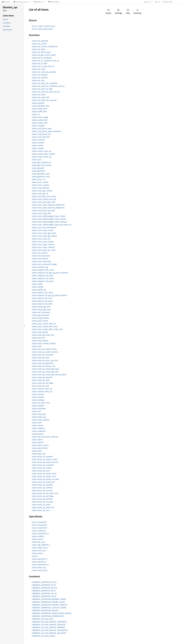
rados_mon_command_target (44, 264)
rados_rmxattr (38, 397)
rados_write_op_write (41, 505)
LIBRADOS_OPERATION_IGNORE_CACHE (48, 602)
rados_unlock (37, 425)
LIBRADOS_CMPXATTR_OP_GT (44, 585)
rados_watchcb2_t (40, 559)
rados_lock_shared (40, 259)
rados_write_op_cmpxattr (43, 465)
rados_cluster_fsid (40, 120)
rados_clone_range (40, 117)
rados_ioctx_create (40, 182)
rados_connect (38, 143)
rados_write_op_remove (42, 488)
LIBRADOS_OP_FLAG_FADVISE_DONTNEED (49, 622)
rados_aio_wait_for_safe (42, 89)
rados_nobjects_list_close (43, 270)
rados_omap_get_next (41, 310)
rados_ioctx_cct (39, 179)
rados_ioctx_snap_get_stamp (44, 236)
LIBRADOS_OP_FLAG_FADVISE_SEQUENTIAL (50, 630)
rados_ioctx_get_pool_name (44, 196)
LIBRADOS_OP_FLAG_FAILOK (43, 636)
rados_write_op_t (39, 567)
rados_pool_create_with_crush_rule (47, 329)
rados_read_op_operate (42, 377)
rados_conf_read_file (41, 137)
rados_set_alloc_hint (41, 403)
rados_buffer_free (39, 112)
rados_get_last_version (42, 165)
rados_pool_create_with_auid (45, 326)
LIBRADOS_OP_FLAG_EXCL (43, 619)
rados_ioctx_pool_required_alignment (48, 205)
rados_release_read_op (42, 389)
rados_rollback (38, 400)
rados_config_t (38, 536)
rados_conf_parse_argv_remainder (47, 131)
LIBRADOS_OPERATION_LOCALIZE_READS (49, 608)
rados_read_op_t (39, 550)
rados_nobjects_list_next (42, 276)
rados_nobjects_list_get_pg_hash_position (50, 273)
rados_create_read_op (41, 151)
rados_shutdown (39, 408)
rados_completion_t (40, 534)
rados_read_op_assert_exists (44, 349)
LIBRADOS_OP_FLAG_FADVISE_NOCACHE (49, 625)
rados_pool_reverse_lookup (44, 343)
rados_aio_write (39, 95)
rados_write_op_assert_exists (44, 459)
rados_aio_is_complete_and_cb (45, 61)
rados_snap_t (38, 553)
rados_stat (36, 411)
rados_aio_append (40, 41)
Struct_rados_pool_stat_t (43, 29)
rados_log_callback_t (41, 545)
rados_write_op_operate (42, 485)
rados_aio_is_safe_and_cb (43, 66)
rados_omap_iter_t (40, 548)
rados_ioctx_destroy (40, 188)
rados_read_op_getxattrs (43, 363)
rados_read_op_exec (41, 358)
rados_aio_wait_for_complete (44, 83)
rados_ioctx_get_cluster (42, 191)
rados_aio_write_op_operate (44, 100)
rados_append (38, 103)
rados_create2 (38, 148)
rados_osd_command (41, 312)
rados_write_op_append (42, 457)
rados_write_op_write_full (43, 507)
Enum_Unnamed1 (39, 522)
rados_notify (37, 284)
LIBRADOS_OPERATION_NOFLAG (45, 610)
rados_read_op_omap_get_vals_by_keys (49, 375)
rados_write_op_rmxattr (42, 491)
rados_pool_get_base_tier (43, 335)
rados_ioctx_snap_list (41, 239)
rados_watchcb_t (39, 562)
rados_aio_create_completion (45, 46)
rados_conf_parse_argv (42, 129)
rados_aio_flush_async (41, 52)
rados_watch (37, 440)
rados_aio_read (38, 69)
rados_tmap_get (39, 414)
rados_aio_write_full (41, 97)
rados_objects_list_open (42, 301)
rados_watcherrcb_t (40, 565)
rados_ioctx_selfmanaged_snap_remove (49, 219)
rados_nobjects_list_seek (43, 281)
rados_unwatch (38, 428)
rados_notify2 (38, 287)
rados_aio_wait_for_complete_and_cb (48, 86)
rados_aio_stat (38, 80)
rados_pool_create (40, 321)
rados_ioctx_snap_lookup (43, 242)
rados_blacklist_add (41, 106)
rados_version (38, 434)
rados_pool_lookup (40, 341)
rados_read (37, 346)
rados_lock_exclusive (41, 256)
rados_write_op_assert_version (45, 462)
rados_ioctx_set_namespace (44, 227)
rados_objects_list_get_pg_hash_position (49, 295)
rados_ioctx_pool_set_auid (43, 211)
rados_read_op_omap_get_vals (45, 372)
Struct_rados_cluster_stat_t (44, 26)
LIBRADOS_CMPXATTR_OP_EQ (44, 582)
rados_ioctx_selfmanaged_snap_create (49, 216)
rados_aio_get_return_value (44, 55)
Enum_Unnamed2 (39, 525)
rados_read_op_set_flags (42, 383)
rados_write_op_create (42, 468)
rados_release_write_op (42, 392)
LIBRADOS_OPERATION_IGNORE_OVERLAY (49, 605)
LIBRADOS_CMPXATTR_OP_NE (44, 596)
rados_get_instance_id (41, 162)
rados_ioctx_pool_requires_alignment (48, 208)
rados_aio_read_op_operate (44, 72)
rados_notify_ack (39, 290)
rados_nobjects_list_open (43, 278)
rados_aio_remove (40, 78)
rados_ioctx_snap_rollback (43, 247)
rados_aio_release (40, 75)
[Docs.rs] (6, 2)
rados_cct (36, 114)
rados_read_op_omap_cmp (44, 366)
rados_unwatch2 (39, 431)
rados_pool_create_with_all (44, 324)
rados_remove (38, 394)
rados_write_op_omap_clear (44, 474)
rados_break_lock (39, 109)
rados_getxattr (38, 168)
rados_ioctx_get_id (40, 194)
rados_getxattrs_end (41, 174)
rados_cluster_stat (40, 123)
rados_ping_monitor (40, 318)
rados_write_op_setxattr (42, 499)
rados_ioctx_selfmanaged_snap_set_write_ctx (52, 225)
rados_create (37, 145)
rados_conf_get (38, 126)
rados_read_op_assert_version (45, 352)
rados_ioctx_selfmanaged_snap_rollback (49, 222)
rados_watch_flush (40, 448)
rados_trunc (37, 423)
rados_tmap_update (41, 420)
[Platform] (39, 2)
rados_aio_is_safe (39, 63)
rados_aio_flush (38, 49)
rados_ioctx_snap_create (43, 230)
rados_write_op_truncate (43, 502)
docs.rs (146, 2)
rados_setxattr (38, 406)
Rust (157, 2)
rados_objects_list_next (42, 298)
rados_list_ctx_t (39, 542)
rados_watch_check (40, 445)
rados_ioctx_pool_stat (41, 213)
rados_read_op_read (41, 380)
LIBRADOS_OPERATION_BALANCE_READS (49, 599)
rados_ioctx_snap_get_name (44, 233)
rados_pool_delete (40, 332)
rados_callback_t (39, 531)
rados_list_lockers (40, 253)
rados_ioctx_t (38, 539)
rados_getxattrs (38, 171)
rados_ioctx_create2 (40, 185)
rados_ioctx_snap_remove (43, 244)
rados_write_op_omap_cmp (44, 476)
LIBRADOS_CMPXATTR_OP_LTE (44, 594)
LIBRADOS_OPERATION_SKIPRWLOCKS (48, 616)
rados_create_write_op (42, 157)
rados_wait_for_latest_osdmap (45, 437)
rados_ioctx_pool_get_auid (43, 202)
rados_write (37, 451)
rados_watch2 (38, 442)
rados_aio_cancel (39, 44)
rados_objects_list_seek (42, 304)
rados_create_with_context (43, 154)
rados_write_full (39, 454)
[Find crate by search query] (175, 2)
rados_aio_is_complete (42, 58)
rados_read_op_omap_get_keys (45, 369)
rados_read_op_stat (40, 386)
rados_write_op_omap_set (43, 482)
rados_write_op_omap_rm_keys (45, 479)
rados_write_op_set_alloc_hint (45, 493)
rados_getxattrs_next (41, 177)
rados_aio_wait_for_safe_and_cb (46, 92)
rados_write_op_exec (41, 471)
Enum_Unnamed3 (39, 528)
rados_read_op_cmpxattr (43, 355)
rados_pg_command (40, 315)
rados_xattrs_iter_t (40, 570)
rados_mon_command (41, 261)
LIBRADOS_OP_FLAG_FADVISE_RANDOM (48, 627)
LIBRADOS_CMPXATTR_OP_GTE (44, 588)
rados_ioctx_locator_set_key (44, 199)
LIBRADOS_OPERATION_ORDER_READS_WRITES (52, 613)
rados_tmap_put (39, 417)
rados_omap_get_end (41, 307)
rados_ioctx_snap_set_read (44, 250)
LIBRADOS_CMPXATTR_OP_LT (44, 591)
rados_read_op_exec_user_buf (45, 360)
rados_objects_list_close (42, 293)
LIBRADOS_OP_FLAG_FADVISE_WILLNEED (49, 633)
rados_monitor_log (40, 267)
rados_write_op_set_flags (43, 496)
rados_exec (37, 160)
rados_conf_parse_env (41, 134)
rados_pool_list (38, 338)
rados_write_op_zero (41, 510)
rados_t (35, 556)
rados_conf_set (38, 140)
